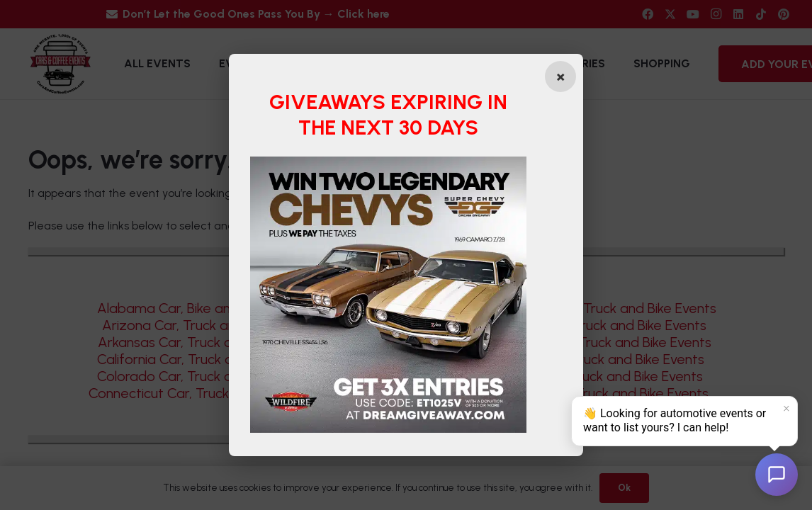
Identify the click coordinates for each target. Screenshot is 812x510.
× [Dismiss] (786, 409)
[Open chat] (777, 475)
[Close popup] (560, 76)
